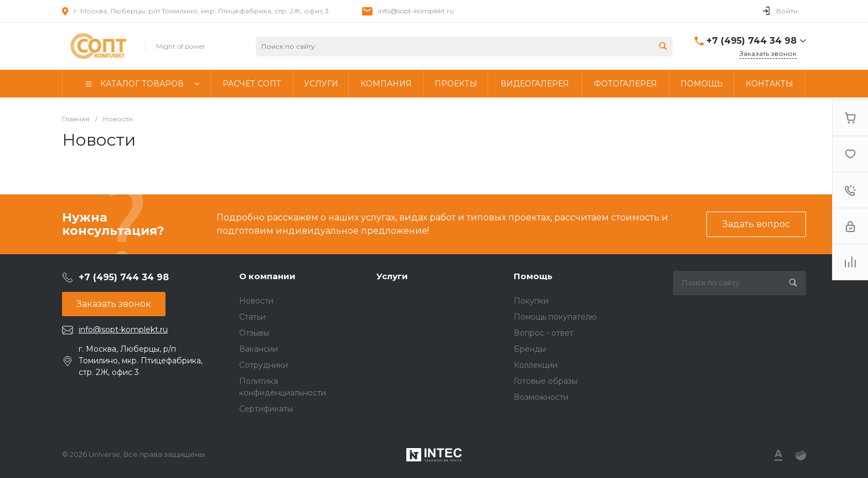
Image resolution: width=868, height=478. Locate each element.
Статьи (252, 317)
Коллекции (536, 365)
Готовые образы (546, 381)
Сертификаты (266, 409)
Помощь (533, 276)
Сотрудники (263, 365)
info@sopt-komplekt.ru (416, 11)
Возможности (541, 397)
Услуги (392, 276)
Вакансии (259, 349)
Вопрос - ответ (544, 333)
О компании (267, 276)
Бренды (530, 349)
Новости (256, 301)
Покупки (531, 301)
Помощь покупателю (555, 317)
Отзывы (254, 333)
